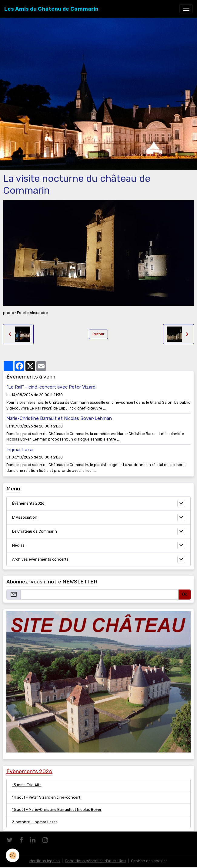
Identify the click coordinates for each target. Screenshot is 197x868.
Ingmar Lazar (20, 450)
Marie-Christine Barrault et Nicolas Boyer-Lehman (59, 418)
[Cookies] (13, 855)
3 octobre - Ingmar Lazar (35, 822)
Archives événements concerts (40, 559)
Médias (18, 545)
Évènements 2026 (28, 503)
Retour (98, 334)
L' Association (25, 517)
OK (185, 595)
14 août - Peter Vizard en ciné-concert (46, 797)
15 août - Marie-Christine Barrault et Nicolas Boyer (57, 810)
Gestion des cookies (149, 861)
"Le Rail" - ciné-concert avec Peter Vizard (51, 387)
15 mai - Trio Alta (27, 785)
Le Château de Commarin (35, 531)
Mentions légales (45, 861)
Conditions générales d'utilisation (95, 861)
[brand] (51, 9)
